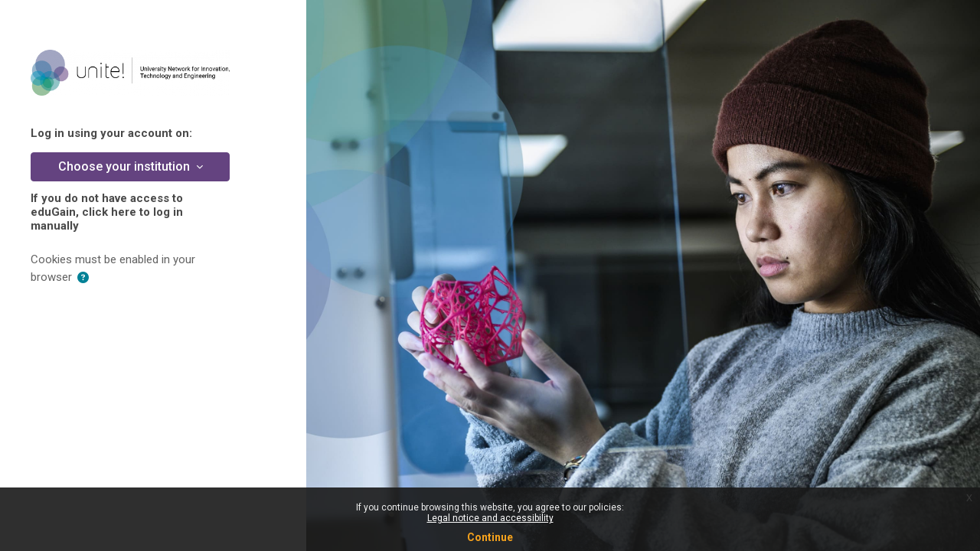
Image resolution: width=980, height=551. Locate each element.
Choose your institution (126, 166)
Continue (490, 537)
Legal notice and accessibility (490, 518)
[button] (83, 278)
